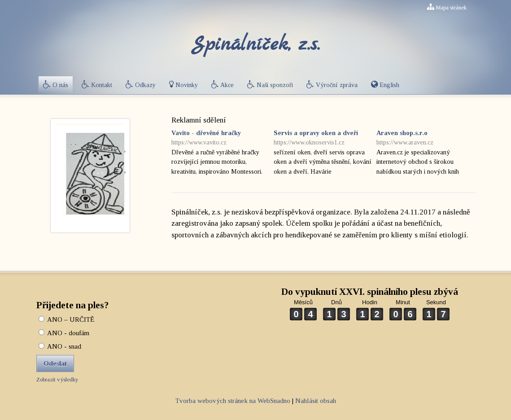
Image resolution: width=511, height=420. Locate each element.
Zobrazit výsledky (57, 379)
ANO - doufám (64, 333)
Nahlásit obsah (316, 401)
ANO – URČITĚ (66, 319)
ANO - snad (60, 346)
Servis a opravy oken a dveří (323, 138)
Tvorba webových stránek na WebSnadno (233, 401)
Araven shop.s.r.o (426, 138)
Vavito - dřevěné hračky (221, 138)
